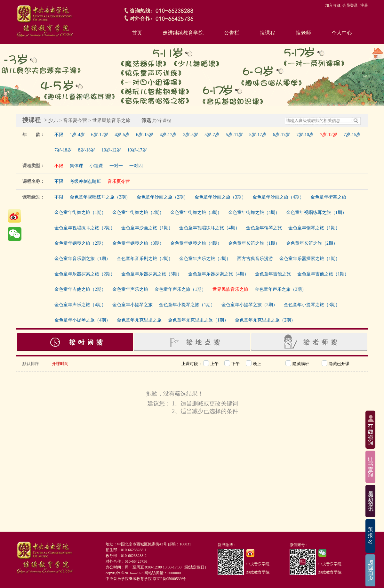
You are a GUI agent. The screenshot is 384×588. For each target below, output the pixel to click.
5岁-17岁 (258, 135)
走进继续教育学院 (183, 33)
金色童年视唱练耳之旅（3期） (100, 197)
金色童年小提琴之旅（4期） (82, 320)
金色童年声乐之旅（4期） (80, 305)
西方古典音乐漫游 (255, 259)
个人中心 (342, 33)
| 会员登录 (349, 5)
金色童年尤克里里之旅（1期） (198, 320)
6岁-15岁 (145, 135)
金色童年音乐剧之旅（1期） (82, 259)
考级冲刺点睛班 (85, 181)
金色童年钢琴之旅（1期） (314, 228)
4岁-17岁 (168, 135)
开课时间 (60, 364)
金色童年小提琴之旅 (132, 305)
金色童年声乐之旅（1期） (180, 289)
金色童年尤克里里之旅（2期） (265, 320)
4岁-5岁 (122, 135)
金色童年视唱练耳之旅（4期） (209, 228)
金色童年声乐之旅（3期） (280, 289)
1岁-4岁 (77, 135)
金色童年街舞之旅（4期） (254, 212)
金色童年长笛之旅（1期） (254, 243)
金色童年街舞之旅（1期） (80, 212)
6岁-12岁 (100, 135)
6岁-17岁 (282, 135)
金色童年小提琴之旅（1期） (187, 305)
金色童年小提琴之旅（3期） (312, 305)
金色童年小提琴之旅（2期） (249, 305)
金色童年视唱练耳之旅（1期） (316, 212)
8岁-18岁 (87, 150)
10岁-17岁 (137, 150)
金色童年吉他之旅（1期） (323, 274)
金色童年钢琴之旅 (264, 228)
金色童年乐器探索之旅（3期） (152, 274)
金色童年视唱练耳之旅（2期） (85, 228)
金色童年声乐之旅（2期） (205, 259)
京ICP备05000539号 (169, 579)
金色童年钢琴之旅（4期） (196, 243)
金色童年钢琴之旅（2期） (80, 243)
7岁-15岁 (352, 135)
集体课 (76, 166)
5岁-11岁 (234, 135)
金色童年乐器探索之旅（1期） (310, 259)
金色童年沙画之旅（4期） (278, 197)
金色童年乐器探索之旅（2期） (85, 274)
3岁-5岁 (191, 135)
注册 (364, 5)
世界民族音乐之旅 (230, 289)
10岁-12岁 (111, 150)
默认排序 (31, 364)
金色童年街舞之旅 (328, 197)
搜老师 (303, 33)
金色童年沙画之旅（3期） (220, 197)
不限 (59, 135)
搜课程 (268, 33)
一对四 (136, 166)
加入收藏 (333, 5)
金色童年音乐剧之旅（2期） (145, 259)
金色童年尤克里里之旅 (139, 320)
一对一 (116, 166)
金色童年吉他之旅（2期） (80, 289)
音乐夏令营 (119, 181)
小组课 (96, 166)
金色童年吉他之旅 (273, 274)
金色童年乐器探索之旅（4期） (218, 274)
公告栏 (232, 33)
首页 (137, 33)
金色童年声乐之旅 (130, 289)
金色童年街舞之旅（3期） (196, 212)
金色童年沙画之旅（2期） (162, 197)
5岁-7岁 (212, 135)
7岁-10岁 (305, 135)
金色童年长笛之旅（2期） (312, 243)
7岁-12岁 (329, 135)
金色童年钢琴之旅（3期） (138, 243)
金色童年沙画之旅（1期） (147, 228)
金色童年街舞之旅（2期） (138, 212)
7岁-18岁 (63, 150)
